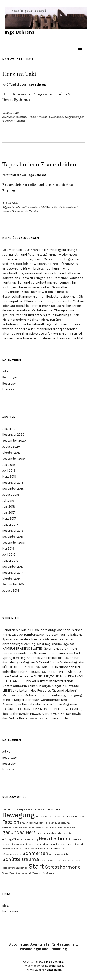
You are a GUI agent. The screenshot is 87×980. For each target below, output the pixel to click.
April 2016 (9, 555)
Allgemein (8, 207)
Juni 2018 (9, 506)
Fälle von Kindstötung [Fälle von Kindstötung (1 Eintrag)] (57, 823)
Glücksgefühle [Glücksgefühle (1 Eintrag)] (10, 839)
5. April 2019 (10, 204)
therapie (21, 121)
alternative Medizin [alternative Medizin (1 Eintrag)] (39, 809)
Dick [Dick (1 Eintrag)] (82, 817)
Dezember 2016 (13, 531)
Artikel (32, 117)
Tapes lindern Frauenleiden (39, 165)
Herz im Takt (19, 74)
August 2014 (11, 590)
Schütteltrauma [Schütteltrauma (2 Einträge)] (21, 859)
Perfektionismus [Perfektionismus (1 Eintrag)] (12, 849)
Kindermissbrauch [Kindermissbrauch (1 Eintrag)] (13, 844)
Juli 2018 (8, 501)
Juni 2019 (9, 465)
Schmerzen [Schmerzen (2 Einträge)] (35, 853)
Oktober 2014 (11, 579)
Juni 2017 (9, 513)
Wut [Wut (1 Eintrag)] (46, 873)
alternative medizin (14, 117)
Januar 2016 (10, 561)
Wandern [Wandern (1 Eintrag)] (37, 873)
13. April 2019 (11, 113)
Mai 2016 (8, 548)
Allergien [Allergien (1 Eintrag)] (22, 809)
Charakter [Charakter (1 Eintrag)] (59, 817)
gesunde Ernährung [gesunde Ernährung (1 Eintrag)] (64, 828)
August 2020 (11, 447)
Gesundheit (56, 117)
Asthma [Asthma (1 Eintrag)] (55, 809)
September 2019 (14, 459)
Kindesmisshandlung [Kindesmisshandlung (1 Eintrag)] (37, 844)
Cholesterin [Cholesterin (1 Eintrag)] (72, 817)
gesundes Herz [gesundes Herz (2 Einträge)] (19, 832)
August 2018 (11, 495)
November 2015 (13, 567)
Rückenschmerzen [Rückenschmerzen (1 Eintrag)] (32, 849)
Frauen (43, 117)
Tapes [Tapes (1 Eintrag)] (5, 873)
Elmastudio (54, 970)
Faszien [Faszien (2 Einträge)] (11, 822)
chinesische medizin (64, 207)
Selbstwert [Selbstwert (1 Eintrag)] (8, 868)
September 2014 (14, 584)
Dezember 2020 (13, 435)
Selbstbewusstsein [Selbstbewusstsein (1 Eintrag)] (51, 860)
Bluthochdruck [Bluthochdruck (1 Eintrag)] (44, 817)
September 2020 (14, 441)
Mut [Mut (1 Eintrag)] (63, 844)
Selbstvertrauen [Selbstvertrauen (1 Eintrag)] (72, 860)
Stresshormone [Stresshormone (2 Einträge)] (63, 867)
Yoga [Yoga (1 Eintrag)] (51, 873)
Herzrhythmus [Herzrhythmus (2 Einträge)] (55, 838)
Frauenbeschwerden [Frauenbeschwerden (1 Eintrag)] (32, 823)
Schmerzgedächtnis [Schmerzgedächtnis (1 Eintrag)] (61, 854)
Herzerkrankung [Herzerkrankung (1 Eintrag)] (29, 839)
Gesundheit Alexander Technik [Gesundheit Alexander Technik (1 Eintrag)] (54, 833)
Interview (8, 389)
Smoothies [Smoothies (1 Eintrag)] (22, 868)
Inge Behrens (19, 32)
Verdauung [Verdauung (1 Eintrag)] (24, 873)
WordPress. (56, 966)
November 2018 (13, 489)
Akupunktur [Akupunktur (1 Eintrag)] (9, 809)
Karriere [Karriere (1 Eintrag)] (77, 839)
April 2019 (9, 471)
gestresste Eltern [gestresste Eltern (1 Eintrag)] (41, 828)
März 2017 (9, 519)
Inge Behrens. (55, 962)
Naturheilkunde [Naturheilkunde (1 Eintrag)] (75, 844)
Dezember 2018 (13, 483)
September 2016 (14, 543)
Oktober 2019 (11, 453)
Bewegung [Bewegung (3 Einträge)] (18, 815)
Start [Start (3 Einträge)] (36, 866)
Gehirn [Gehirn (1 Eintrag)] (27, 828)
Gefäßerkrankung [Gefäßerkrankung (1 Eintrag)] (12, 828)
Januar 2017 (10, 525)
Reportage (10, 377)
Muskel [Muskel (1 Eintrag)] (55, 844)
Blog (5, 906)
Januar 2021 (10, 429)
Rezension (9, 383)
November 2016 (13, 537)
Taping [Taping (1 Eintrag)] (13, 873)
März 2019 (9, 477)
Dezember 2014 (13, 573)
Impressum (10, 911)
